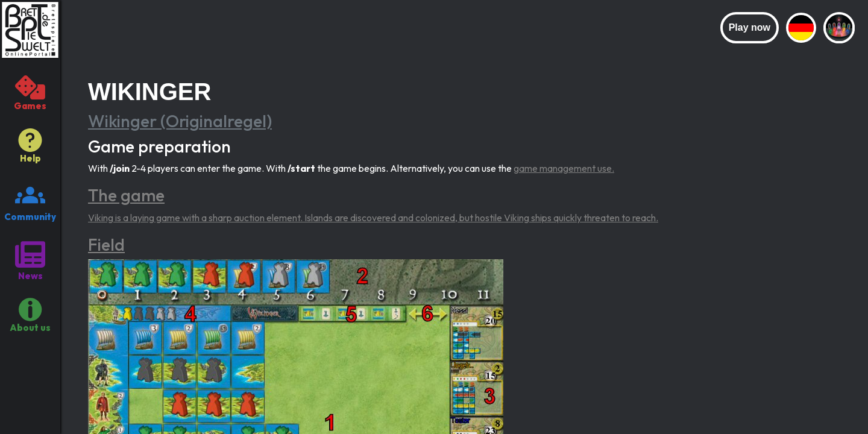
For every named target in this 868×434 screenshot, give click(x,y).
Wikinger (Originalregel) (180, 121)
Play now (750, 27)
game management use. (564, 168)
